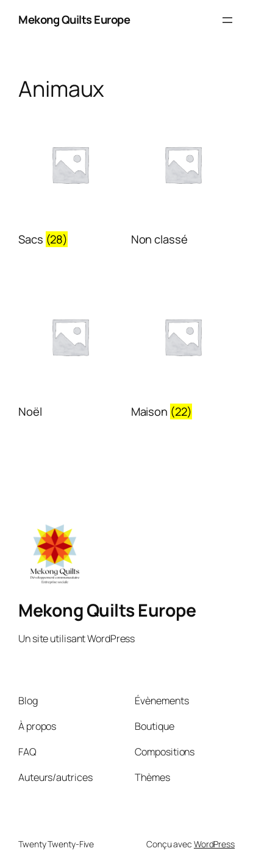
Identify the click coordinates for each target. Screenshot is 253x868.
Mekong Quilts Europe (74, 19)
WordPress (214, 844)
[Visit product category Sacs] (70, 182)
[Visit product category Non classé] (183, 182)
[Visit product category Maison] (183, 354)
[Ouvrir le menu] (227, 20)
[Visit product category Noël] (70, 354)
